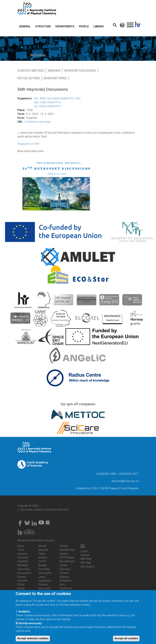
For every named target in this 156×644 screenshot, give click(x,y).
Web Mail (86, 559)
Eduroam (65, 569)
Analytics (24, 612)
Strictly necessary (30, 624)
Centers (64, 554)
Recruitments (67, 561)
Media (21, 588)
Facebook (66, 588)
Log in (84, 551)
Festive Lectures (29, 78)
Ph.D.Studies (67, 557)
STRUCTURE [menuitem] (43, 26)
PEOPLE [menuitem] (84, 26)
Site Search (87, 567)
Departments (67, 550)
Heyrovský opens (55, 78)
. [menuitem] (130, 23)
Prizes (21, 584)
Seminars (54, 71)
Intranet (85, 555)
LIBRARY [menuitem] (99, 26)
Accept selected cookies (33, 639)
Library (63, 565)
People (64, 546)
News (21, 546)
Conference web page (38, 122)
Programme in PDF (29, 144)
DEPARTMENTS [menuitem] (65, 26)
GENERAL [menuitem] (25, 26)
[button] (78, 185)
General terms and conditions (45, 588)
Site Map (86, 563)
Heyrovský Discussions (80, 71)
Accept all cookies (126, 639)
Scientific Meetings (31, 71)
